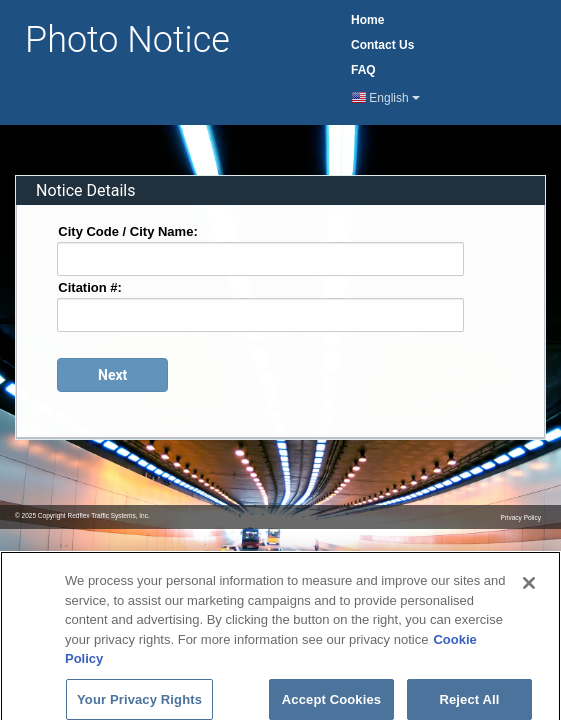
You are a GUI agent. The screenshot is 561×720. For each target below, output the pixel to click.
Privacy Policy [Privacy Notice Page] (521, 517)
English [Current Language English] (386, 98)
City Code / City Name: (127, 230)
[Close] (529, 589)
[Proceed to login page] (112, 375)
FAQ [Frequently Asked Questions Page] (363, 70)
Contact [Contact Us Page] (382, 45)
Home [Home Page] (367, 20)
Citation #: (90, 286)
